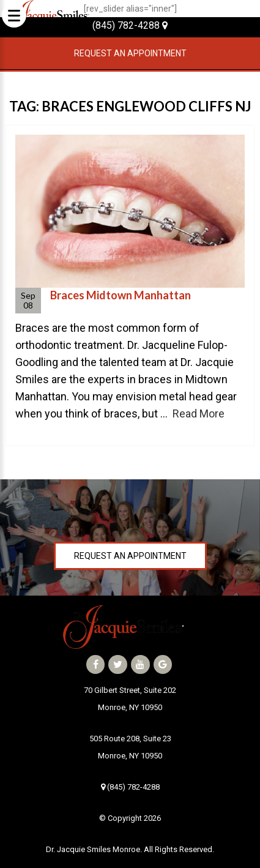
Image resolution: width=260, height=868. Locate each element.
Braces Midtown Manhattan (121, 295)
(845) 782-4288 (130, 25)
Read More (199, 413)
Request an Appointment (130, 53)
